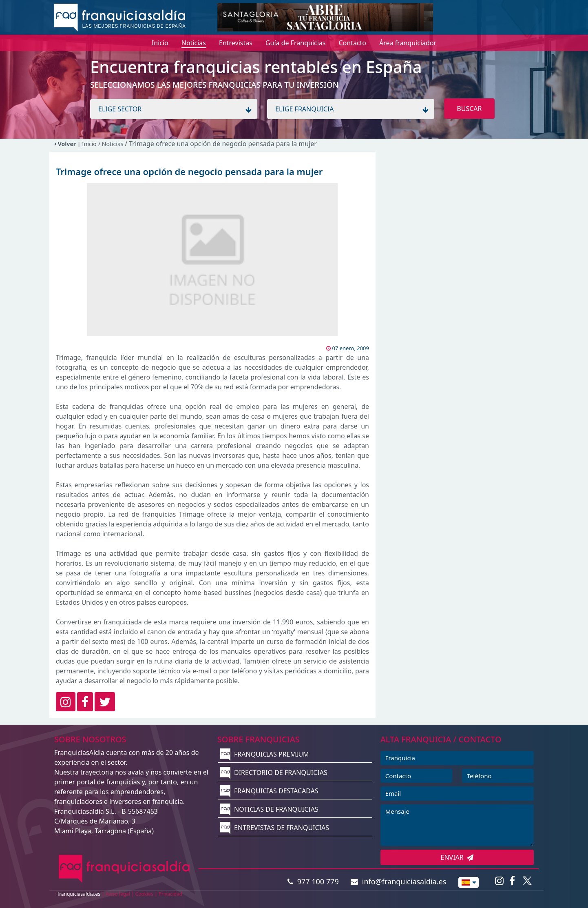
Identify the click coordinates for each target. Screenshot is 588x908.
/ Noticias (112, 144)
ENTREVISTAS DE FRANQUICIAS (275, 828)
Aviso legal (118, 894)
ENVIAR (457, 857)
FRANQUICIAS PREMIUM (265, 754)
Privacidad (171, 894)
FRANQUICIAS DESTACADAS (269, 791)
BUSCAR (469, 109)
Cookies (144, 894)
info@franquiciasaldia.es (398, 881)
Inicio (89, 144)
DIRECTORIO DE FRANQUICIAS (274, 773)
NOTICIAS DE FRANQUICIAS (269, 809)
